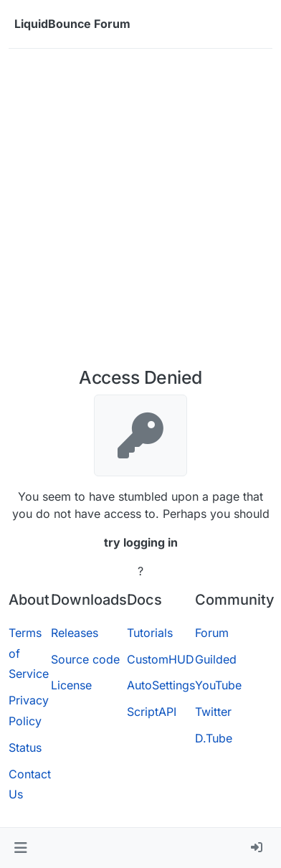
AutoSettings (161, 685)
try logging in (141, 542)
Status (25, 747)
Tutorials (150, 633)
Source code (85, 659)
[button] (20, 848)
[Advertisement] (140, 208)
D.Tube (214, 738)
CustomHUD (161, 659)
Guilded (216, 659)
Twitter (213, 712)
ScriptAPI (152, 712)
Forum (212, 633)
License (71, 685)
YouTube (218, 685)
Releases (75, 633)
